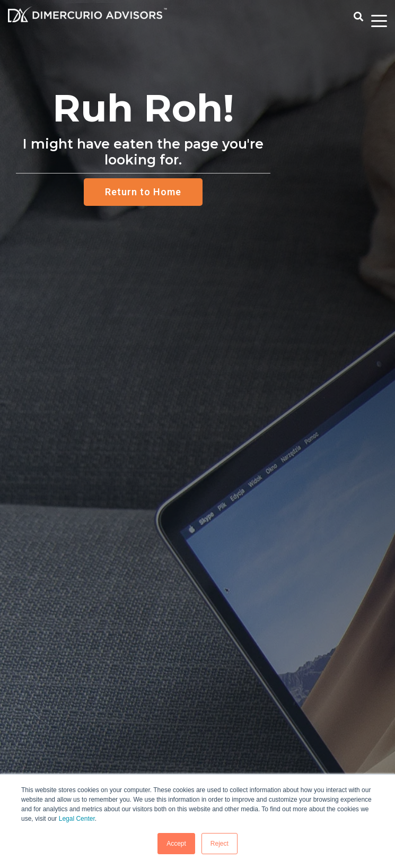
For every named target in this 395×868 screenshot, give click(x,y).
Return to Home (143, 192)
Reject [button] (220, 844)
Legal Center (77, 819)
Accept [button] (176, 844)
